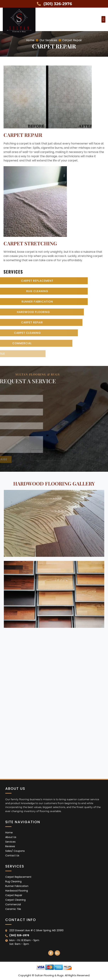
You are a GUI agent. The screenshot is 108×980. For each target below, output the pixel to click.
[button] (103, 19)
